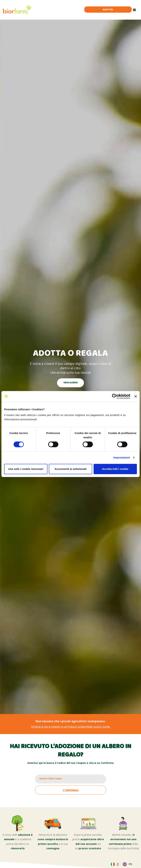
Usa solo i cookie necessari (26, 469)
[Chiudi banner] (136, 396)
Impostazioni (122, 457)
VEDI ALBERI (70, 383)
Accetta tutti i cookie (115, 469)
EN (130, 864)
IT (118, 864)
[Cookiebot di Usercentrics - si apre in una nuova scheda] (115, 396)
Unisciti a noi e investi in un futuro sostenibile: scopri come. (71, 727)
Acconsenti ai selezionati (70, 469)
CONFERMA (71, 790)
